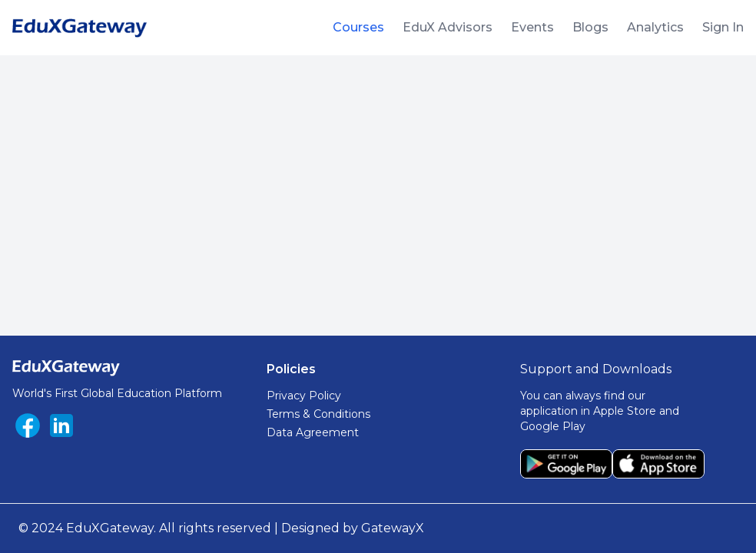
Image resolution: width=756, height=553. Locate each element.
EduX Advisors (448, 27)
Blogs (590, 27)
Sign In (723, 27)
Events (532, 27)
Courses (358, 27)
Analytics (655, 27)
